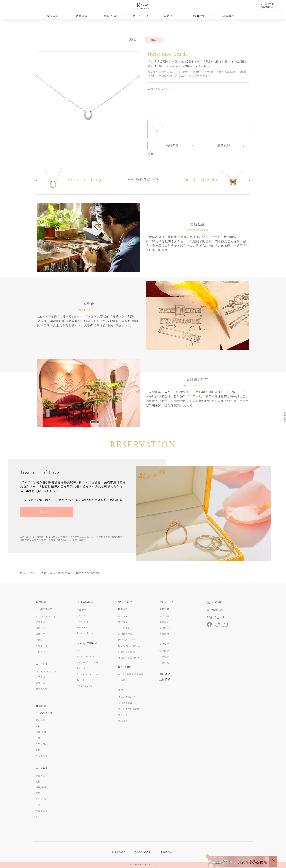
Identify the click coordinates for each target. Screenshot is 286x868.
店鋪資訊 (199, 16)
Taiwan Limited (86, 633)
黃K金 (133, 40)
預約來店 (172, 146)
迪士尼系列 (165, 663)
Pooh (80, 650)
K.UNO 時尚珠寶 (41, 573)
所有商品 (40, 720)
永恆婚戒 (40, 640)
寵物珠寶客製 (125, 634)
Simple (81, 615)
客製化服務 (111, 16)
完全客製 (123, 622)
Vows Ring (83, 621)
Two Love (82, 627)
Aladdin (81, 668)
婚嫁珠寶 (52, 16)
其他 (38, 750)
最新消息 (170, 16)
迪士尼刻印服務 (127, 652)
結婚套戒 (40, 634)
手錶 (38, 805)
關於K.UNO (140, 16)
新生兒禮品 (42, 744)
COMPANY (143, 852)
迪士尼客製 (124, 628)
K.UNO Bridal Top (46, 616)
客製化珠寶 (42, 646)
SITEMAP (119, 852)
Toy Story (82, 680)
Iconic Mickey (85, 686)
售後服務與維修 (127, 697)
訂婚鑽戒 (40, 622)
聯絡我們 (123, 721)
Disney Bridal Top (46, 671)
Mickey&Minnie (85, 656)
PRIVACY (167, 852)
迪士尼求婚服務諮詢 (129, 709)
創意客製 (123, 616)
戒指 (38, 726)
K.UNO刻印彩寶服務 (129, 646)
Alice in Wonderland (88, 674)
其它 (38, 817)
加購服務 (123, 680)
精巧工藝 (164, 616)
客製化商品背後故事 (129, 657)
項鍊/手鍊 (64, 573)
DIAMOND (165, 628)
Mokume (82, 610)
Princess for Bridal (87, 662)
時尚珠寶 (82, 16)
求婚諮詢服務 (125, 703)
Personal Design (127, 640)
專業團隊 (164, 622)
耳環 (38, 738)
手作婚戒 (40, 652)
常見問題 (123, 715)
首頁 (23, 573)
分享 (151, 155)
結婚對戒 (40, 628)
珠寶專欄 (228, 16)
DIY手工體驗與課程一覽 (131, 674)
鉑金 (154, 40)
